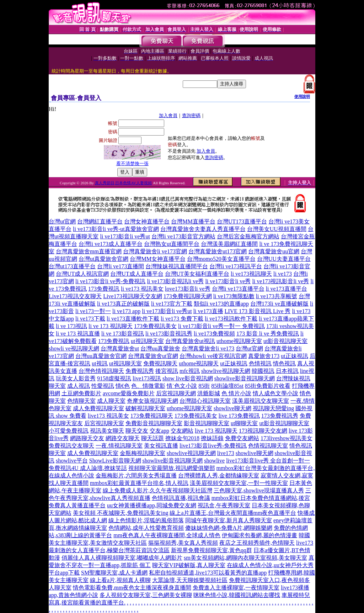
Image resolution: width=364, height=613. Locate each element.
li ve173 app (126, 311)
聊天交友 (137, 431)
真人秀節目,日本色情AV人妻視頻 (123, 183)
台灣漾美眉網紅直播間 (229, 244)
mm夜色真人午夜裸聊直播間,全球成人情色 (167, 535)
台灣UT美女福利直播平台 (197, 274)
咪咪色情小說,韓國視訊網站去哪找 (237, 595)
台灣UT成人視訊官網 (82, 274)
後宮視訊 (167, 371)
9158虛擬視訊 (114, 378)
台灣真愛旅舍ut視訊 (190, 341)
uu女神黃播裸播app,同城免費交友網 (152, 505)
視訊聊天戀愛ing (273, 408)
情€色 (123, 386)
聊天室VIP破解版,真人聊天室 (189, 565)
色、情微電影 (148, 386)
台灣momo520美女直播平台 (221, 259)
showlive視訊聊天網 (226, 371)
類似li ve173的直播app (221, 304)
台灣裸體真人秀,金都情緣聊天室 (219, 475)
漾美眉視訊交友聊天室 (261, 401)
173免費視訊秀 (280, 416)
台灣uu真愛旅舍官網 (101, 356)
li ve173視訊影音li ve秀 (280, 281)
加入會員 (168, 115)
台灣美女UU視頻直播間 (277, 229)
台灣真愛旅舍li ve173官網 (155, 251)
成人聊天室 (111, 401)
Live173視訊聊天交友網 (132, 296)
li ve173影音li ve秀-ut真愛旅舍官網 (116, 229)
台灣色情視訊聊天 (101, 371)
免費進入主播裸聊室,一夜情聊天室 (236, 588)
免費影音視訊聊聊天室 (154, 423)
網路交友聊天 (123, 438)
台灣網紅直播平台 (100, 221)
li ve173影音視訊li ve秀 (175, 281)
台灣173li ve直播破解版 (279, 304)
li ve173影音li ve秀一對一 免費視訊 (221, 326)
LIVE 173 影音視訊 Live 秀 (258, 311)
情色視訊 (284, 363)
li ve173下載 (90, 319)
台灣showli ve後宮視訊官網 (213, 356)
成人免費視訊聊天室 (98, 408)
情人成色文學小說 (275, 393)
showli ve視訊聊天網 (74, 348)
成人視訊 (79, 386)
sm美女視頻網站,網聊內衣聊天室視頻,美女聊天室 (245, 558)
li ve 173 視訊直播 (78, 334)
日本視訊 (287, 371)
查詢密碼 (191, 115)
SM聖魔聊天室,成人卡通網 (114, 573)
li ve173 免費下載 (182, 319)
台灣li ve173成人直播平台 (111, 244)
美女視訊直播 (161, 446)
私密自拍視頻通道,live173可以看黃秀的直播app (208, 573)
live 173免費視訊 (239, 416)
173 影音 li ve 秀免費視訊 (268, 334)
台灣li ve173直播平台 (238, 289)
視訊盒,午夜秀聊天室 (224, 505)
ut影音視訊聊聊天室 (284, 423)
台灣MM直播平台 (193, 221)
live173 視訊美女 (108, 416)
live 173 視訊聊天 (216, 431)
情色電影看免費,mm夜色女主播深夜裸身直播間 (132, 588)
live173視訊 (147, 378)
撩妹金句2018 (182, 438)
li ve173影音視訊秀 (169, 334)
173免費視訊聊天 (152, 416)
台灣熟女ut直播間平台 (172, 244)
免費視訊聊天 (160, 363)
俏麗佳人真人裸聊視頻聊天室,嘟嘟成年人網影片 (122, 558)
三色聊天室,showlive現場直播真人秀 (259, 490)
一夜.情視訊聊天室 (119, 446)
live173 (226, 453)
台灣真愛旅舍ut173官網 (218, 251)
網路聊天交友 (87, 438)
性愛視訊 (103, 386)
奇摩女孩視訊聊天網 (152, 401)
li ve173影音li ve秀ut (125, 236)
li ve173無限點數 (234, 296)
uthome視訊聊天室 (239, 341)
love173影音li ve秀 (188, 289)
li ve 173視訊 (71, 326)
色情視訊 (260, 363)
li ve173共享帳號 (277, 296)
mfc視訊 (190, 371)
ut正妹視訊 (294, 356)
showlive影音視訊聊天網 (245, 378)
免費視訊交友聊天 (71, 446)
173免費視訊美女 (155, 326)
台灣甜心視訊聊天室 (205, 401)
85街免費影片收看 (268, 386)
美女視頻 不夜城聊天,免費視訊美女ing (121, 513)
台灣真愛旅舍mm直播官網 (89, 251)
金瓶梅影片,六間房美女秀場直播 (136, 475)
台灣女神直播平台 (147, 221)
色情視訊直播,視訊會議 (181, 498)
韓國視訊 (263, 371)
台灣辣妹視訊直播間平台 (177, 266)
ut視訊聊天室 (147, 341)
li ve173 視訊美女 (142, 289)
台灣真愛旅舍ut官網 (153, 356)
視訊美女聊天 (107, 431)
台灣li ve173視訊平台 (236, 266)
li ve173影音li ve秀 (228, 281)
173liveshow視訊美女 (287, 438)
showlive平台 (72, 461)
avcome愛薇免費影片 (129, 393)
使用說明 (302, 96)
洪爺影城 (209, 393)
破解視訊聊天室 (145, 408)
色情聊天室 (81, 401)
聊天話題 (152, 438)
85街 (204, 386)
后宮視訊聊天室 (104, 423)
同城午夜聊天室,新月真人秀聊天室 (229, 520)
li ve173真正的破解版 (123, 304)
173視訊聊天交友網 (263, 431)
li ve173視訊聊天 (251, 274)
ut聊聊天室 (244, 423)
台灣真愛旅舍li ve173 (208, 348)
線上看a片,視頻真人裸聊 (120, 580)
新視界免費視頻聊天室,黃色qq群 (212, 550)
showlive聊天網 (232, 408)
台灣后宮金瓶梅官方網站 (248, 236)
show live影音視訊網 (188, 378)
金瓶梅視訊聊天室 (143, 453)
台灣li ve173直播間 (121, 266)
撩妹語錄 (212, 438)
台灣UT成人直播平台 (137, 274)
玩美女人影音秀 (76, 378)
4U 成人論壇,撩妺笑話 (99, 468)
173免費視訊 (104, 289)
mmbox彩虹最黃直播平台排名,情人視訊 (139, 483)
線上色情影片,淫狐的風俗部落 (146, 520)
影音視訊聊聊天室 (207, 423)
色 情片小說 (236, 393)
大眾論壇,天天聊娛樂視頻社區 (190, 580)
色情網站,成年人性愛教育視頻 (146, 528)
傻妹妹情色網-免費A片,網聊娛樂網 (229, 528)
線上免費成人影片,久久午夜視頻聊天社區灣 (157, 490)
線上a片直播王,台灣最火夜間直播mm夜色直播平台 (233, 513)
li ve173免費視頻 (214, 334)
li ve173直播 (208, 311)
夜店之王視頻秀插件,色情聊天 (257, 543)
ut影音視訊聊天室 (285, 341)
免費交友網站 (242, 438)
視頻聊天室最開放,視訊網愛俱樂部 (172, 468)
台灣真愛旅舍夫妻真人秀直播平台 (203, 229)
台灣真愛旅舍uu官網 (274, 251)
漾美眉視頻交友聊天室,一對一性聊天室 (239, 483)
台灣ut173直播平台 (72, 266)
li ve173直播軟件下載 (133, 319)
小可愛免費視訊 (69, 431)
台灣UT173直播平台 (242, 221)
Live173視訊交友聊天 (75, 296)
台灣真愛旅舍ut (120, 348)
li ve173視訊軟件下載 (231, 319)
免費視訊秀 (140, 371)
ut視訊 (100, 363)
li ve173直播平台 (287, 289)
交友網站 (182, 431)
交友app (159, 431)
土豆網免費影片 (81, 393)
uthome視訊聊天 (199, 363)
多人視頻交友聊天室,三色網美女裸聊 (146, 595)
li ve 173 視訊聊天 (111, 326)
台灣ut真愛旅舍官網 (103, 259)
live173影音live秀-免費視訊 (213, 446)
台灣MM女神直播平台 (157, 259)
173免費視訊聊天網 (188, 296)
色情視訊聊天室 (268, 446)
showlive (214, 461)
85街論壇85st (227, 386)
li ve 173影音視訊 (123, 334)
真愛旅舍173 (264, 356)
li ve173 (283, 274)
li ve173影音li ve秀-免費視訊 (110, 281)
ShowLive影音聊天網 (115, 461)
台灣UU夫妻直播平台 (284, 259)
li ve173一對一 (93, 311)
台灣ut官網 (62, 221)
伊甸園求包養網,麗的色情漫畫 (259, 535)
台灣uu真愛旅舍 (160, 348)
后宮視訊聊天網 (176, 393)
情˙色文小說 (182, 386)
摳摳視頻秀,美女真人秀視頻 (183, 543)
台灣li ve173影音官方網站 (183, 236)
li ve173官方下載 (172, 304)
